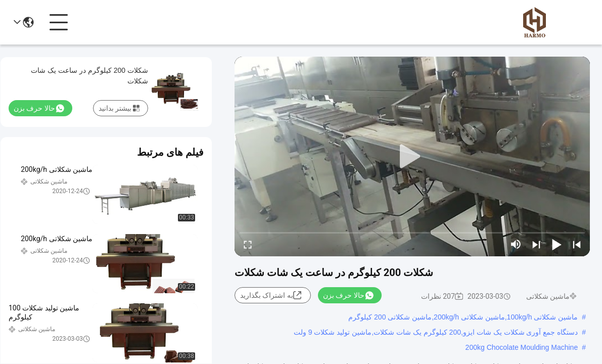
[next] (536, 244)
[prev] (577, 244)
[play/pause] (557, 244)
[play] (412, 157)
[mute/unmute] (516, 244)
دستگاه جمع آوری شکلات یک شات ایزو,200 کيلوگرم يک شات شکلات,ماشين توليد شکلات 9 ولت (436, 332)
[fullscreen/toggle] (248, 244)
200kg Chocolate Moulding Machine (522, 347)
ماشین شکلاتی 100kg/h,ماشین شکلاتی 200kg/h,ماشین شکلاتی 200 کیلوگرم (463, 317)
